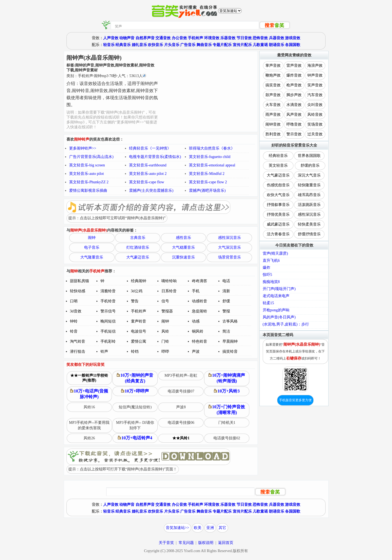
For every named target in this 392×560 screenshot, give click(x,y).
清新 (226, 291)
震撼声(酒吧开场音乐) (207, 191)
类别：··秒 (106, 76)
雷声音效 (294, 66)
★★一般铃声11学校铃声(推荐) (89, 378)
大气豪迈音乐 (138, 257)
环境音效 (212, 38)
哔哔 (165, 351)
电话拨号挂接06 (181, 423)
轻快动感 (78, 291)
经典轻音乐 (278, 156)
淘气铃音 (78, 341)
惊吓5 (267, 275)
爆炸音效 (294, 75)
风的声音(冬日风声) (279, 317)
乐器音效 (228, 38)
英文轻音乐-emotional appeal (212, 165)
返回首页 (226, 543)
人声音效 (111, 38)
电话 (226, 281)
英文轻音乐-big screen (87, 165)
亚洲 (210, 528)
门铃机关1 (227, 423)
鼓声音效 (273, 95)
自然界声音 (145, 38)
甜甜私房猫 (79, 281)
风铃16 (89, 407)
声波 (196, 351)
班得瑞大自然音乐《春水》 (212, 148)
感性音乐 (183, 238)
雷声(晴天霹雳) (275, 253)
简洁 (226, 331)
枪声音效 (294, 85)
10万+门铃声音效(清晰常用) (227, 410)
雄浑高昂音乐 (309, 195)
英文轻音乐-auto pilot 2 (148, 174)
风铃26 (89, 438)
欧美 (198, 528)
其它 (222, 528)
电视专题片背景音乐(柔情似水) (155, 157)
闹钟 (92, 238)
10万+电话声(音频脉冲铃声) (89, 394)
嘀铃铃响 (169, 281)
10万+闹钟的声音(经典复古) (135, 378)
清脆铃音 (108, 291)
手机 (196, 291)
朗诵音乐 (277, 45)
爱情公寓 (139, 341)
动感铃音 (200, 301)
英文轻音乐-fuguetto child (210, 157)
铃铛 (135, 351)
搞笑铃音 (230, 351)
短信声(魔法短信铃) (135, 407)
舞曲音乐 (204, 45)
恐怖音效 (260, 38)
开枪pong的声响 (276, 310)
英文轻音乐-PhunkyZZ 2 (89, 182)
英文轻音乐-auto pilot (87, 174)
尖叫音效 (315, 105)
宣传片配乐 (242, 45)
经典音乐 (123, 45)
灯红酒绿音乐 (138, 247)
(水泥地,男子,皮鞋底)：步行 (286, 324)
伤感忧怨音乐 (278, 185)
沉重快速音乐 (183, 257)
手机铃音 (108, 301)
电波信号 (139, 331)
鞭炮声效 (273, 75)
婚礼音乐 (139, 45)
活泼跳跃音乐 (309, 205)
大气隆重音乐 (92, 257)
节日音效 (244, 38)
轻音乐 (109, 45)
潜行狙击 (78, 351)
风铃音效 (315, 115)
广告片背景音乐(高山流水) (91, 157)
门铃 (165, 341)
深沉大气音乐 (309, 175)
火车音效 (273, 105)
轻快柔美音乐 (309, 224)
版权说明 (206, 543)
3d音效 (76, 311)
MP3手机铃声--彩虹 (181, 375)
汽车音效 (315, 95)
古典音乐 (138, 238)
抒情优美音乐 (278, 214)
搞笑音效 (273, 85)
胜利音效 (273, 134)
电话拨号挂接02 (227, 438)
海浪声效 (315, 66)
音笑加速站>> (177, 528)
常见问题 (186, 543)
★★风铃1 (181, 438)
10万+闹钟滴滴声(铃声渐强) (227, 378)
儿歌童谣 (260, 45)
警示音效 (294, 134)
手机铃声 (195, 38)
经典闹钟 (139, 281)
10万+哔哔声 (135, 391)
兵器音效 (277, 38)
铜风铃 (198, 331)
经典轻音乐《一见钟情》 (150, 148)
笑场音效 (315, 124)
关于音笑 (166, 543)
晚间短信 (108, 321)
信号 (165, 301)
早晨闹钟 (230, 341)
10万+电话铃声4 (135, 438)
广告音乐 (188, 45)
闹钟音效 (273, 124)
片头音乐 (172, 45)
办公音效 (179, 38)
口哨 (74, 301)
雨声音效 (273, 115)
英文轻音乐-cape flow (147, 182)
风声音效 (294, 115)
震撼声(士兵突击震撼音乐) (151, 191)
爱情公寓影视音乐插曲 (88, 191)
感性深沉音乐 (229, 238)
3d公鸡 (137, 291)
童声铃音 (139, 321)
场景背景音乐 (229, 257)
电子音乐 (92, 247)
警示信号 (108, 311)
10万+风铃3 (227, 391)
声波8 (181, 407)
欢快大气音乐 (278, 195)
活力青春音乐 (278, 234)
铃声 (104, 351)
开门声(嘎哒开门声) (279, 289)
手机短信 (108, 331)
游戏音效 (293, 38)
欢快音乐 (155, 45)
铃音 (74, 331)
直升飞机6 (271, 261)
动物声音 (127, 38)
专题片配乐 (222, 45)
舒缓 (226, 301)
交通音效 (163, 38)
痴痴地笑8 (271, 282)
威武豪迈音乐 (278, 224)
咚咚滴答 (200, 281)
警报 (226, 311)
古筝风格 (230, 321)
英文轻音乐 (278, 165)
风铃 (165, 331)
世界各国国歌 (309, 156)
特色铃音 (200, 341)
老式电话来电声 (276, 296)
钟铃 (74, 321)
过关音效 (315, 134)
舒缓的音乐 (310, 165)
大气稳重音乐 (183, 247)
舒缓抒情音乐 (309, 234)
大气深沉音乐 (229, 247)
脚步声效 (294, 95)
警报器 (167, 311)
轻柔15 (268, 303)
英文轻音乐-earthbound (148, 165)
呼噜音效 (294, 124)
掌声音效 (273, 66)
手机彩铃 (108, 341)
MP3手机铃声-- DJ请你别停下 (135, 425)
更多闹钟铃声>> (83, 148)
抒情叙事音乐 (278, 205)
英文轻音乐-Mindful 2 (207, 174)
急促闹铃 (200, 311)
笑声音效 (315, 85)
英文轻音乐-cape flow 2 (208, 182)
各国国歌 (293, 45)
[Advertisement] (208, 91)
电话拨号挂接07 (181, 391)
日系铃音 (169, 291)
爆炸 (267, 268)
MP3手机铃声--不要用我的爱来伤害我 (89, 425)
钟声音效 (315, 75)
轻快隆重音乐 (309, 185)
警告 (135, 301)
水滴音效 (294, 105)
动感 (196, 321)
